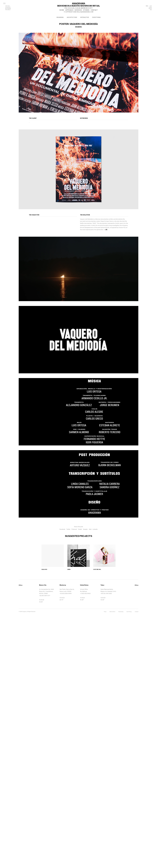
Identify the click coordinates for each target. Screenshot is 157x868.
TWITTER (7, 6)
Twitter (68, 529)
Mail (90, 529)
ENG (147, 6)
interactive (85, 17)
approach (69, 10)
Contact (137, 612)
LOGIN (150, 7)
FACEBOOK (8, 7)
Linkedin (95, 529)
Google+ (85, 529)
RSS (151, 10)
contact (94, 10)
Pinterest (74, 529)
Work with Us (112, 612)
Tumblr (80, 529)
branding (60, 17)
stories (86, 10)
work (62, 10)
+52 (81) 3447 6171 (45, 596)
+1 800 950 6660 (85, 594)
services (78, 10)
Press (105, 612)
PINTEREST (8, 10)
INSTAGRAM (8, 9)
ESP (151, 6)
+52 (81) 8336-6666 (66, 594)
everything (96, 17)
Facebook (62, 529)
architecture (72, 17)
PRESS (150, 9)
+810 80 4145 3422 (106, 594)
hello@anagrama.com (85, 12)
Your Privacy (129, 612)
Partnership (121, 612)
